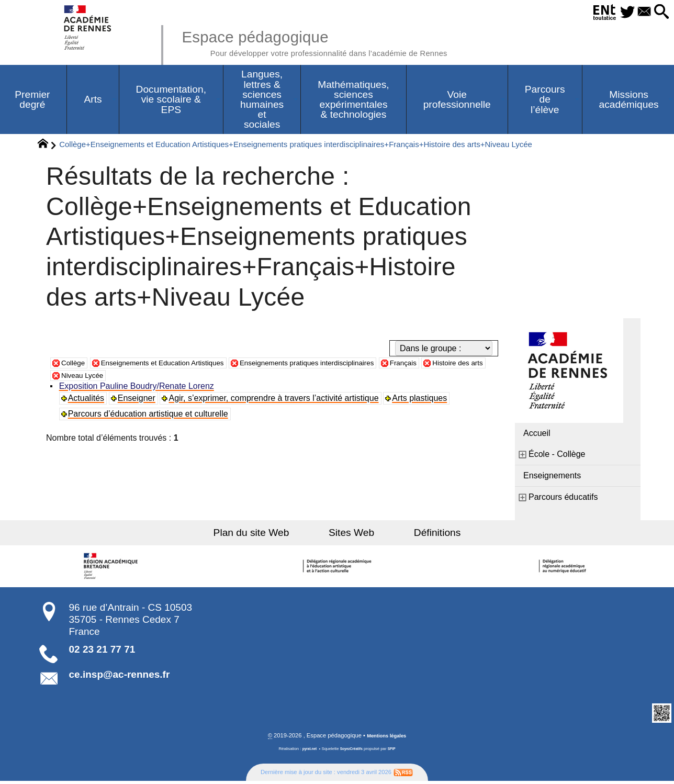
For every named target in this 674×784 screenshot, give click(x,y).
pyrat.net (306, 752)
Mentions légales (387, 738)
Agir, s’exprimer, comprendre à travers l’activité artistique (276, 401)
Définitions (421, 535)
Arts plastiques (423, 401)
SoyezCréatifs (352, 752)
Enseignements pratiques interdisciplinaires (350, 365)
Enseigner (139, 401)
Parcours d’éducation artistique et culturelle (150, 416)
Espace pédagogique (341, 42)
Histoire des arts (92, 378)
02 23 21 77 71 (102, 652)
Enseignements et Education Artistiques (179, 365)
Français (462, 365)
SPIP (395, 752)
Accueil (537, 436)
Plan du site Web (268, 535)
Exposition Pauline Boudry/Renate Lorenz (138, 389)
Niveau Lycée (163, 378)
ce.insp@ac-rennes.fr (120, 677)
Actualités (88, 401)
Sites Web (351, 535)
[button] (659, 12)
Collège (75, 365)
